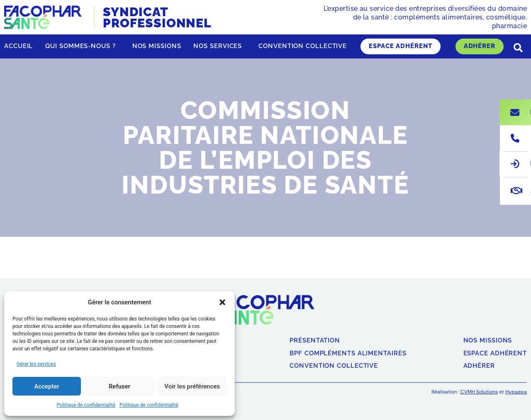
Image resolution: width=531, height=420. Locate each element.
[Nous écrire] (515, 112)
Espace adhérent (401, 46)
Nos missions (157, 46)
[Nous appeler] (515, 138)
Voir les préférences (192, 386)
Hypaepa (516, 392)
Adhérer (480, 46)
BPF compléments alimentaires (348, 353)
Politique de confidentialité (86, 405)
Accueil (18, 46)
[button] (222, 302)
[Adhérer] (516, 191)
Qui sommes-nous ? (82, 46)
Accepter (46, 386)
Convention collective (303, 46)
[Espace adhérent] (515, 164)
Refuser (119, 386)
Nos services (220, 46)
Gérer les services (36, 364)
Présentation (315, 341)
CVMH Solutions (479, 392)
